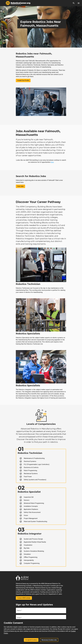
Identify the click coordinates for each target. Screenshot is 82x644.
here (52, 162)
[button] (74, 3)
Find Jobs (20, 186)
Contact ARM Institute (24, 598)
